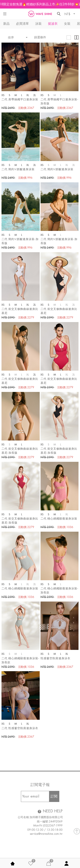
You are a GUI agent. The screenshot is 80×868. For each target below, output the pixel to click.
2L (36, 95)
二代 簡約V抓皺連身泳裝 (18, 169)
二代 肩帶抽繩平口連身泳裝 (20, 99)
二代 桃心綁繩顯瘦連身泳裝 (59, 519)
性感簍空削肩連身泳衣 (55, 658)
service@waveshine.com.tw (46, 834)
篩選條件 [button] (40, 37)
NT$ (68, 14)
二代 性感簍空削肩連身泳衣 (20, 728)
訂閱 (54, 796)
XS (5, 95)
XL (30, 95)
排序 (16, 37)
